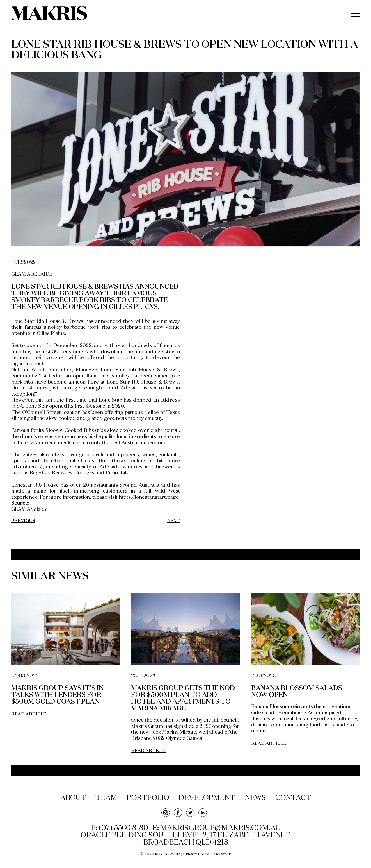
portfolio (148, 798)
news (256, 798)
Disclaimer (221, 854)
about (72, 798)
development (207, 798)
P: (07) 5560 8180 (120, 828)
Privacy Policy (196, 854)
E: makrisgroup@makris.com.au (216, 828)
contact (294, 798)
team (106, 798)
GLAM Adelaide (29, 509)
